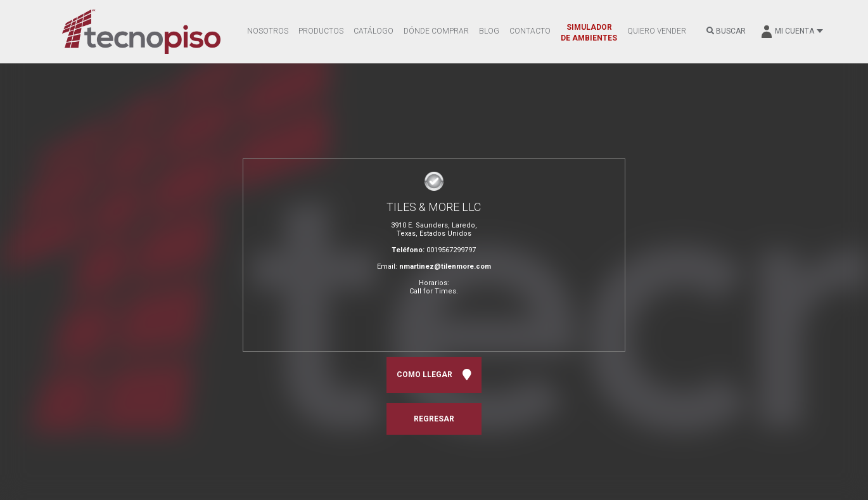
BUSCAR (726, 31)
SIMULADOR (589, 33)
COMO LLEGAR (434, 375)
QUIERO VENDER (657, 31)
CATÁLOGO (373, 31)
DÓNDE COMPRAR (436, 31)
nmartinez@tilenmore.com (445, 266)
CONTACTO (530, 31)
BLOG (489, 31)
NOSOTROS (268, 31)
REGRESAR (434, 419)
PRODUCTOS (321, 31)
